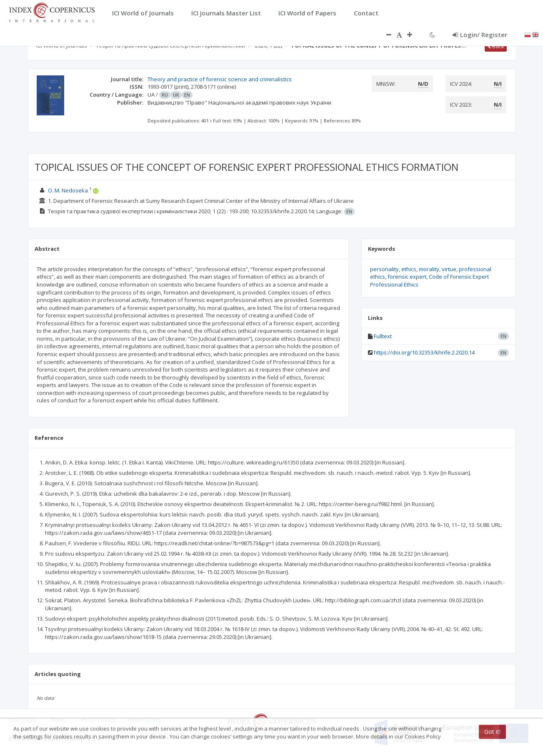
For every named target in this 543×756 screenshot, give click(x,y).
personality (384, 269)
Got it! (492, 732)
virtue (449, 269)
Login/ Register (480, 35)
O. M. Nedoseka (68, 190)
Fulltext (383, 336)
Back (496, 46)
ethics (409, 269)
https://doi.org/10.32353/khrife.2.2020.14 (424, 352)
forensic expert (407, 277)
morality (429, 269)
